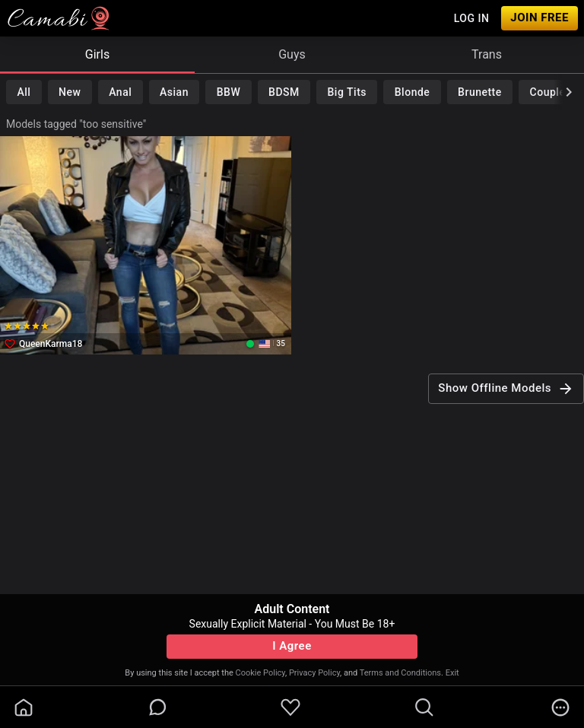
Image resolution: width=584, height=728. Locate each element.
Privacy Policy (314, 673)
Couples (551, 92)
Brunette (480, 92)
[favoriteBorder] (290, 707)
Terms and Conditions (400, 673)
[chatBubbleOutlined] (158, 707)
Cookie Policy (260, 673)
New (70, 92)
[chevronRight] (569, 92)
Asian (174, 92)
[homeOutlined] (24, 707)
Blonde (413, 92)
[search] (424, 707)
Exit (452, 673)
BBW (229, 92)
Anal (120, 92)
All (24, 92)
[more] (560, 707)
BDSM (284, 92)
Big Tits (347, 92)
